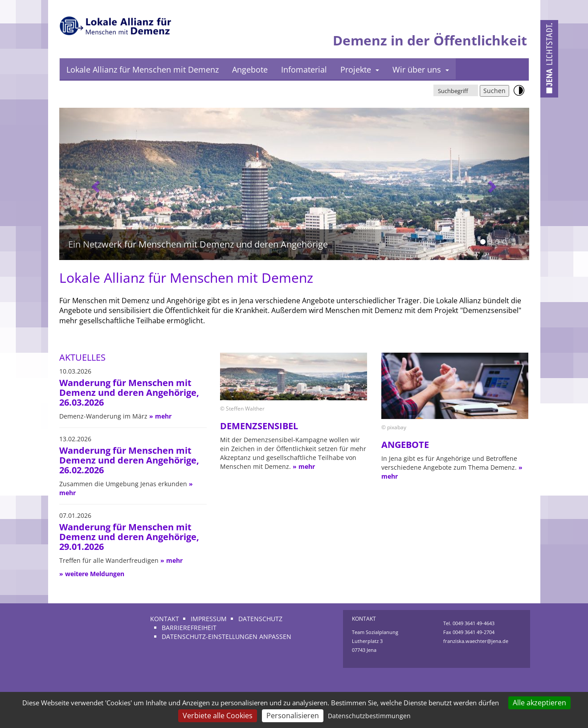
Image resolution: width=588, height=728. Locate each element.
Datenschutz (260, 619)
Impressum (209, 619)
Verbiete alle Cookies (218, 716)
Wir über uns (421, 69)
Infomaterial (304, 69)
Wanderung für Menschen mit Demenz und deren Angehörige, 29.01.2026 (129, 537)
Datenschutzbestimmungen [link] (369, 716)
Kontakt (165, 619)
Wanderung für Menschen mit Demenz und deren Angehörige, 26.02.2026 (129, 460)
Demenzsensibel (259, 426)
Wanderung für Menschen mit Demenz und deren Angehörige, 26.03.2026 (129, 392)
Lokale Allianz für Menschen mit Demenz (143, 69)
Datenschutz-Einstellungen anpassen (227, 636)
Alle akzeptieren (539, 703)
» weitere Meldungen (92, 574)
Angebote (250, 69)
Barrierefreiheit (189, 628)
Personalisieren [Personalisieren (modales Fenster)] (293, 716)
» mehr (160, 416)
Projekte (360, 69)
